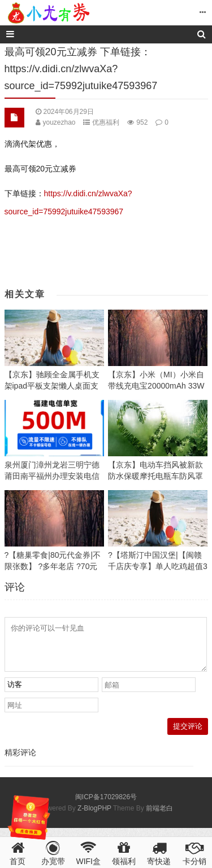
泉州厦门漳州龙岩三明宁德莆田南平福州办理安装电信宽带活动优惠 (52, 476)
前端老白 (159, 817)
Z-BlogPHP (94, 817)
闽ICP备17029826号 (106, 805)
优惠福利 (106, 122)
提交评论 (188, 735)
